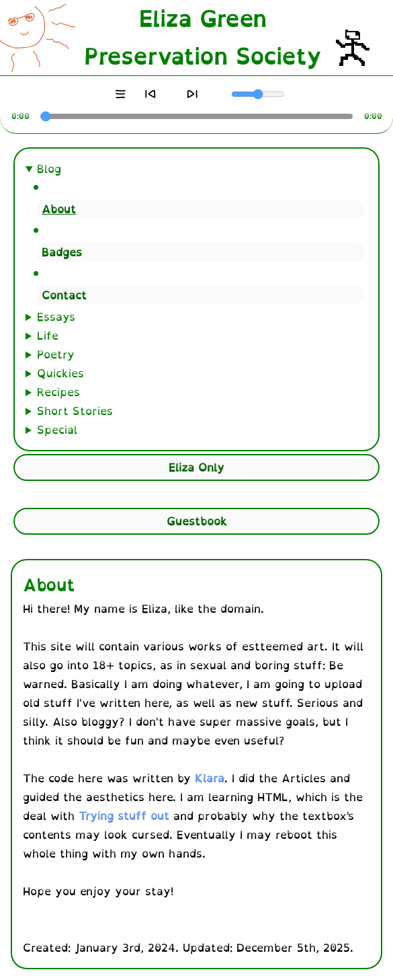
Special (57, 430)
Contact (64, 295)
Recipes (58, 392)
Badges (62, 252)
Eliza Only (196, 467)
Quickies (60, 373)
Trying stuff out (124, 816)
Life (48, 336)
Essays (56, 317)
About (59, 209)
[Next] (193, 94)
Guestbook (197, 521)
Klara (210, 778)
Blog (49, 169)
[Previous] (150, 94)
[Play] (171, 94)
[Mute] (224, 94)
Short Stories (75, 411)
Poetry (56, 354)
